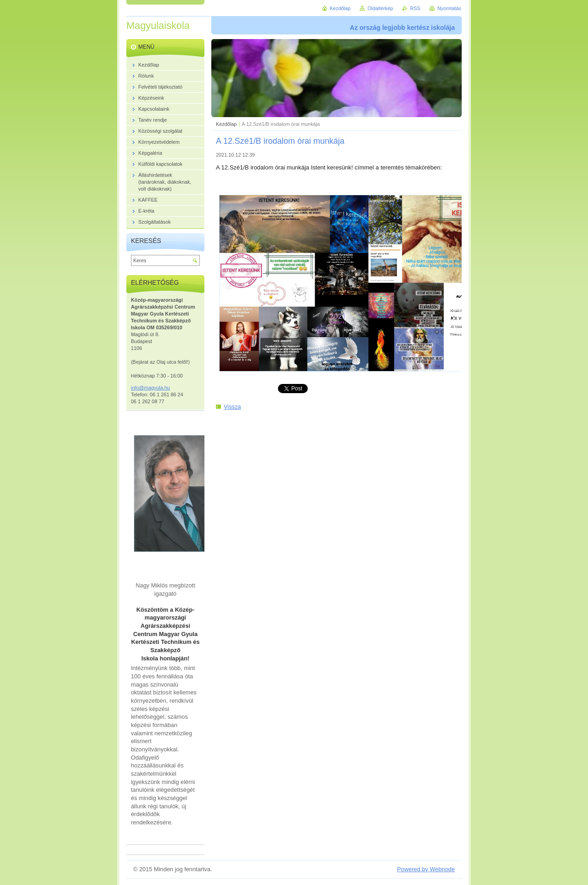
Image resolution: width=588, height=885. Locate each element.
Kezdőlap (226, 124)
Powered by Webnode (426, 869)
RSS (415, 8)
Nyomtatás (449, 8)
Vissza (232, 407)
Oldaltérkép (380, 8)
